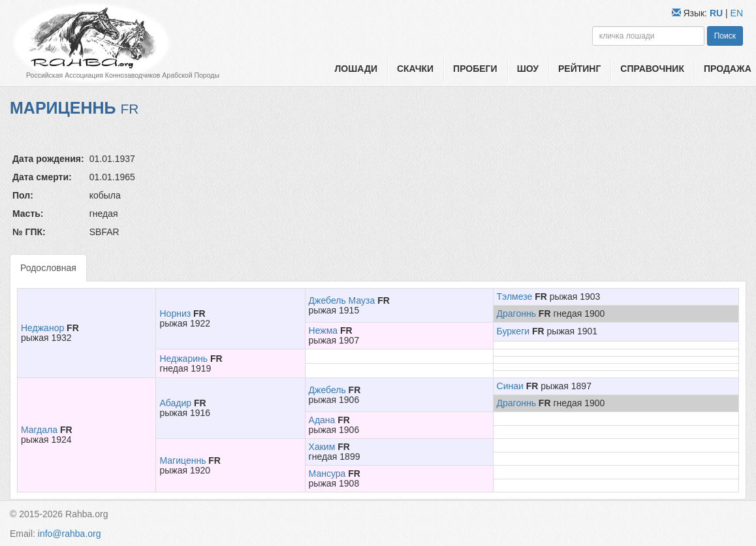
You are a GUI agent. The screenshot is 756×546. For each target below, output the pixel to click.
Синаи (510, 386)
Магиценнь (182, 460)
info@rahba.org (70, 534)
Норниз (175, 313)
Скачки (415, 69)
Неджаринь (183, 359)
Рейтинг (579, 69)
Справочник (652, 69)
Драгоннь (516, 313)
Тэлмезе (515, 297)
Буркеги (513, 331)
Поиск (725, 36)
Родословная (48, 268)
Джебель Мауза (342, 300)
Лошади (356, 69)
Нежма (323, 330)
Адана (322, 420)
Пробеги (475, 69)
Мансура (327, 474)
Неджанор (42, 328)
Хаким (322, 447)
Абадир (175, 403)
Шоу (528, 69)
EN (737, 13)
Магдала (39, 430)
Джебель (327, 390)
